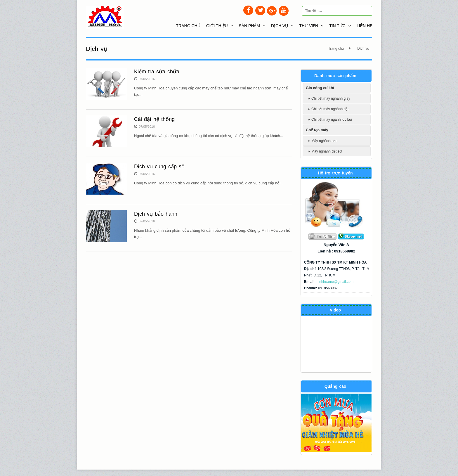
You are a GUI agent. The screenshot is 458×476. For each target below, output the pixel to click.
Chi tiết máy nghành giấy (331, 98)
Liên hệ (364, 26)
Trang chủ (188, 26)
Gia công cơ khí (320, 88)
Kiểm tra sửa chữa (157, 72)
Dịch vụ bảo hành (156, 214)
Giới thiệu (220, 26)
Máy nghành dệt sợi (327, 151)
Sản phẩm (252, 26)
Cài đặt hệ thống (154, 119)
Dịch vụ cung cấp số (159, 167)
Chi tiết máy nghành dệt (330, 109)
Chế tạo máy (317, 130)
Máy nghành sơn (324, 141)
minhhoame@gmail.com (334, 282)
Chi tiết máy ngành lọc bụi (332, 120)
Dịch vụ (282, 26)
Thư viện (311, 26)
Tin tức (340, 26)
